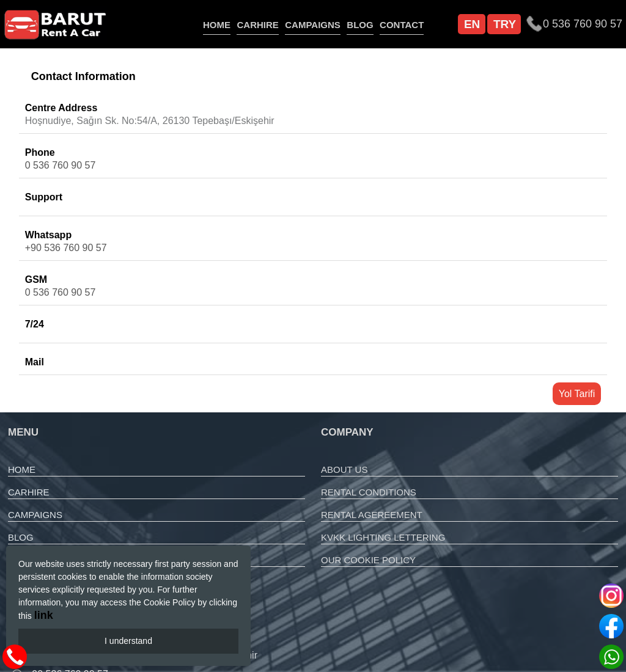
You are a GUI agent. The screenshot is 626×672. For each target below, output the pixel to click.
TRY (505, 24)
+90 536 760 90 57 (66, 248)
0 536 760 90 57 (61, 165)
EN (472, 24)
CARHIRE (257, 25)
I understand (128, 641)
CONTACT (402, 25)
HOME (217, 25)
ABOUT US (344, 469)
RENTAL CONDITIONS (369, 492)
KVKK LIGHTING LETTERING (383, 537)
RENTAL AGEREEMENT (372, 515)
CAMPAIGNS (313, 25)
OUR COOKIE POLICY (368, 560)
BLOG (360, 25)
